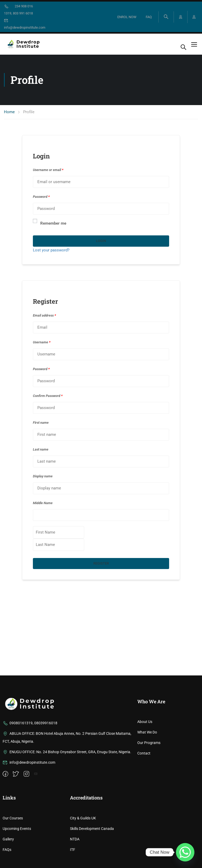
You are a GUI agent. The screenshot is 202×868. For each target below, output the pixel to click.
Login (101, 241)
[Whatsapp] (185, 852)
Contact (144, 753)
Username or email (48, 170)
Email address (44, 315)
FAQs (7, 850)
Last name (41, 449)
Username (42, 342)
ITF (73, 850)
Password (41, 197)
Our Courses (13, 818)
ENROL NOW (127, 17)
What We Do (147, 732)
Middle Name (43, 503)
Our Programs (149, 743)
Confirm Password (48, 396)
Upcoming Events (17, 829)
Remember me (50, 223)
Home (9, 112)
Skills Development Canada (92, 829)
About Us (145, 722)
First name (41, 423)
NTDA (75, 839)
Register (101, 563)
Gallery (8, 839)
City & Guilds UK (83, 818)
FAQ (148, 17)
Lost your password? (51, 250)
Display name (43, 476)
